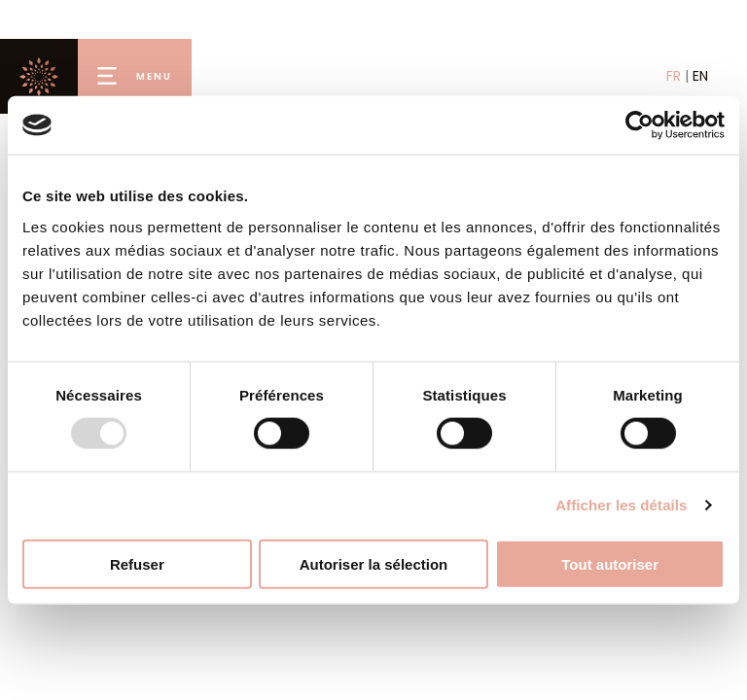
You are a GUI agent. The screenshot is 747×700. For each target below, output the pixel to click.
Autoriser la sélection (374, 563)
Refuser (137, 563)
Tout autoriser (610, 563)
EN (700, 76)
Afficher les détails (621, 505)
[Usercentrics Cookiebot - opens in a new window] (640, 125)
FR (674, 76)
